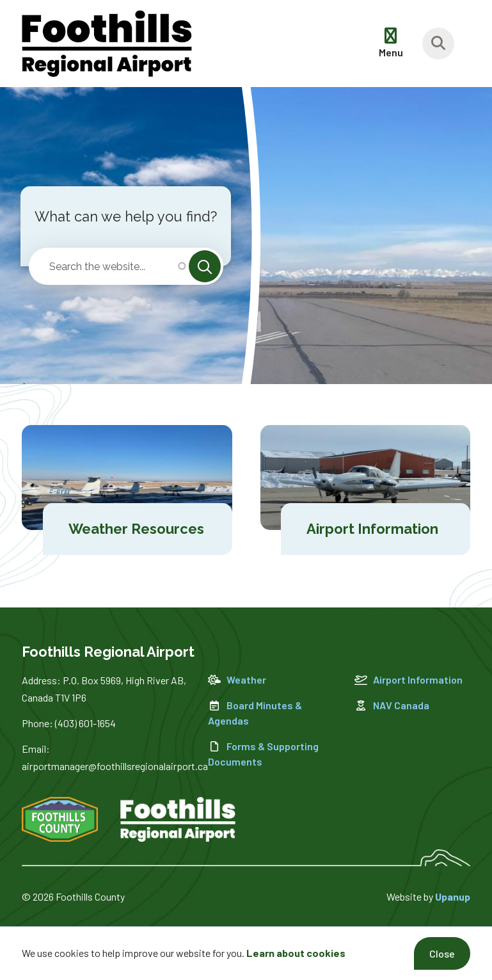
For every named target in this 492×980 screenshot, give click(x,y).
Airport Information (409, 679)
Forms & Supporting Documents (263, 754)
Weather (237, 679)
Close (442, 953)
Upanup (453, 896)
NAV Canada (392, 705)
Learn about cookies (296, 953)
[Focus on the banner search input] (438, 44)
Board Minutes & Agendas (255, 713)
